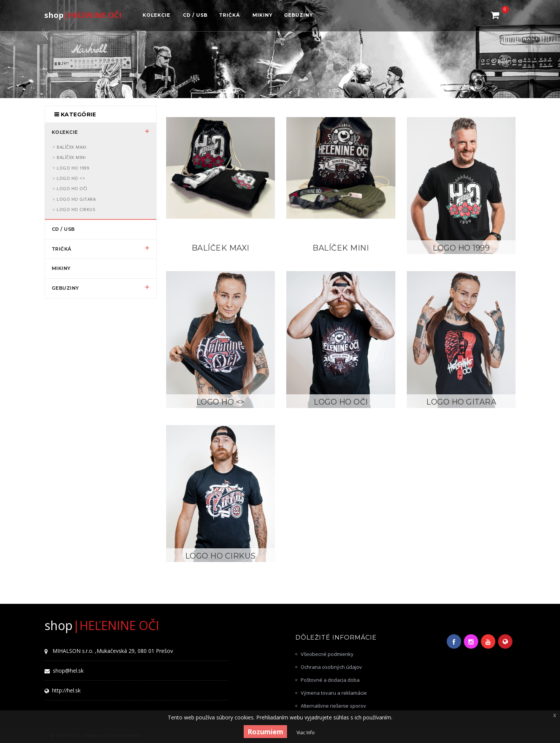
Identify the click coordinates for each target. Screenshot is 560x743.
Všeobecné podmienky (327, 654)
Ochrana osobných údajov (331, 667)
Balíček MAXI (221, 248)
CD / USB (63, 229)
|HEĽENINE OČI (83, 15)
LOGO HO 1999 (461, 248)
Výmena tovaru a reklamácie (334, 693)
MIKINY (61, 268)
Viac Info (306, 733)
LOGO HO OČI (341, 402)
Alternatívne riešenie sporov (333, 706)
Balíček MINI (341, 248)
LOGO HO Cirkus (221, 556)
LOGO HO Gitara (461, 402)
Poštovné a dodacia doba (330, 680)
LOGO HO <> (221, 402)
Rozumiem (265, 732)
